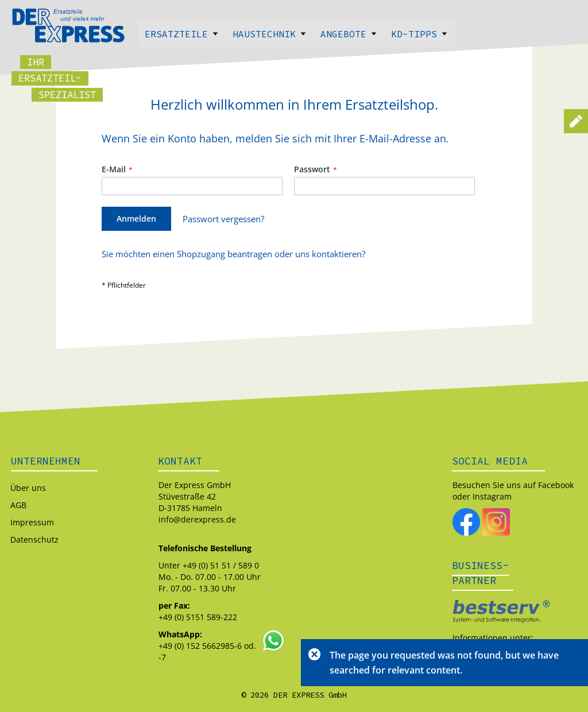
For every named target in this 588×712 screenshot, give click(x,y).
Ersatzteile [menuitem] (182, 34)
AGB (18, 505)
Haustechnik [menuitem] (270, 34)
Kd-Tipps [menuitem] (419, 34)
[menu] (294, 34)
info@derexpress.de (197, 519)
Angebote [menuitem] (349, 34)
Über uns (28, 488)
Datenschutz (34, 539)
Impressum (32, 522)
